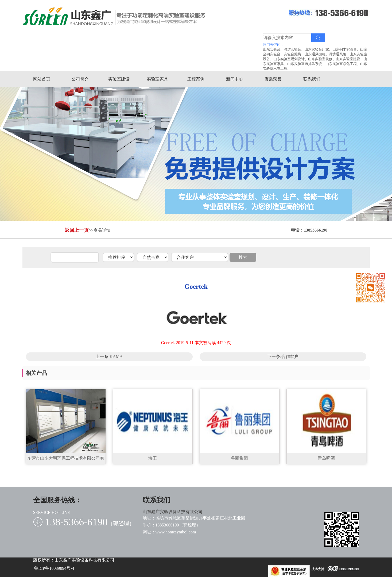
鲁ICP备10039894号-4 (54, 568)
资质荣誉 (275, 79)
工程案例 (197, 79)
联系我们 (313, 79)
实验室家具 (159, 79)
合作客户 (290, 357)
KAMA (116, 357)
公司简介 (82, 79)
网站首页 (43, 79)
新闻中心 (236, 79)
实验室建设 (120, 79)
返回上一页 (77, 230)
